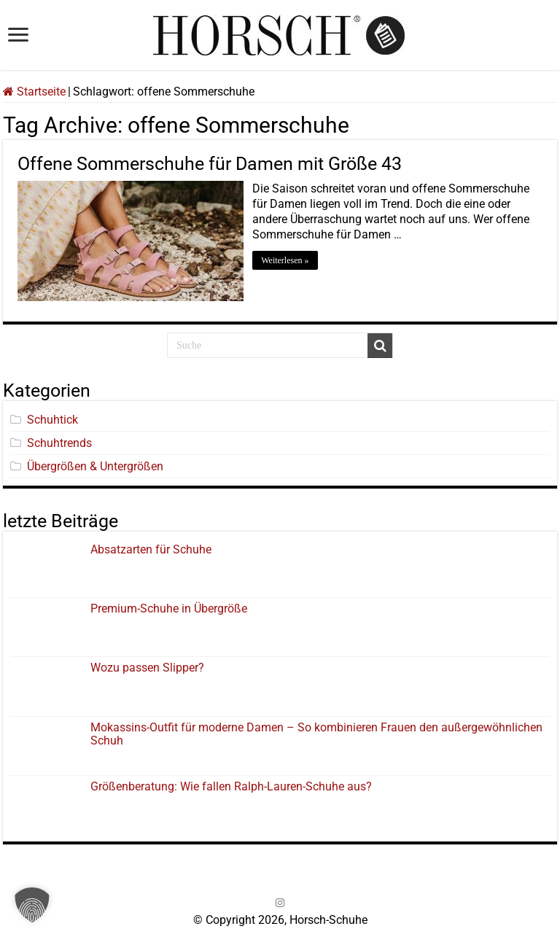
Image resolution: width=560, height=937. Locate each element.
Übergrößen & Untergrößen (95, 465)
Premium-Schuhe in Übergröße (169, 607)
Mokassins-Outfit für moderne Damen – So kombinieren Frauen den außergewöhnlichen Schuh (316, 732)
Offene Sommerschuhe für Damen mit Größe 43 (210, 164)
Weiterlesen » (287, 260)
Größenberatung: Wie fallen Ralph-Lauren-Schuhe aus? (231, 785)
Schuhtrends (59, 442)
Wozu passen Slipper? (147, 667)
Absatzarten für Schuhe (154, 548)
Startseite (34, 92)
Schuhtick (52, 418)
